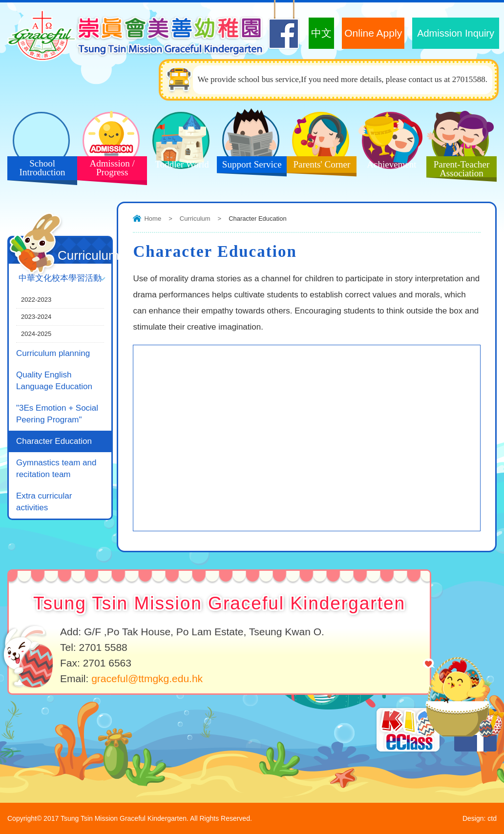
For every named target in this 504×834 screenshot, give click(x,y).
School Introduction (39, 170)
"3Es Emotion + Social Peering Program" (57, 414)
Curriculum (195, 219)
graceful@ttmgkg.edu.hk (147, 678)
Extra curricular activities (44, 502)
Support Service (249, 167)
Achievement (388, 167)
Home (153, 219)
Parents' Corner (318, 167)
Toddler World (178, 167)
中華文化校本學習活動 (60, 278)
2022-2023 (36, 300)
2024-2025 (36, 334)
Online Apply (373, 33)
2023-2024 (36, 317)
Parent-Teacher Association (458, 170)
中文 (321, 33)
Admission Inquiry (456, 33)
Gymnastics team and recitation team (56, 469)
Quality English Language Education (54, 381)
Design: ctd (480, 818)
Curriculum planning (53, 353)
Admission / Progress (108, 170)
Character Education (54, 441)
